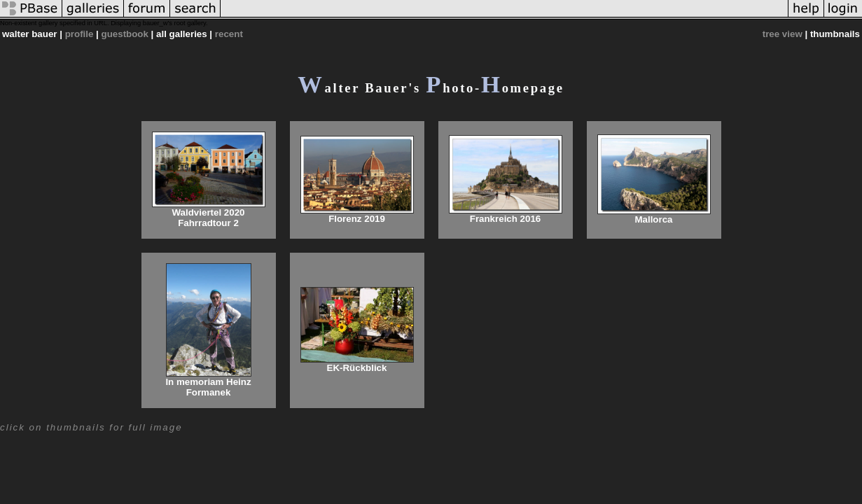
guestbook (125, 34)
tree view (783, 34)
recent (229, 34)
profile (79, 34)
